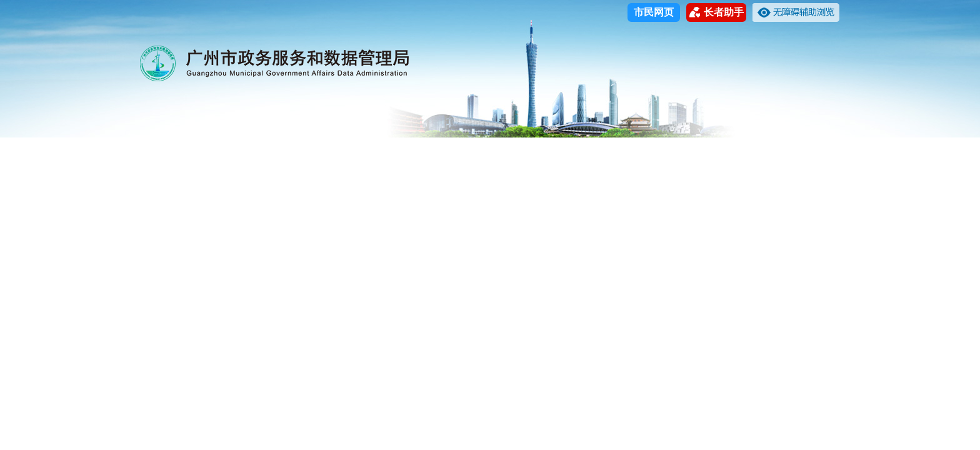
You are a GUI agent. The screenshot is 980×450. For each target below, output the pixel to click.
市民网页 (654, 12)
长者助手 (717, 12)
